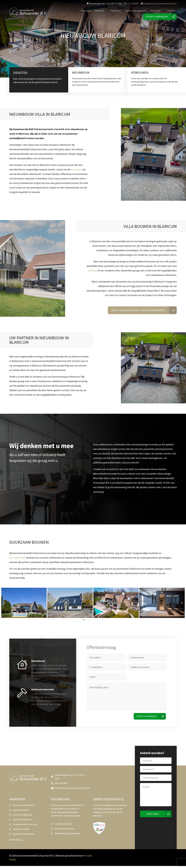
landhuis (92, 271)
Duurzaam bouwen (135, 11)
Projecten (115, 11)
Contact (171, 11)
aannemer (76, 170)
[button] (4, 604)
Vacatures (156, 11)
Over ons (85, 11)
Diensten (100, 11)
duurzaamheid (17, 558)
